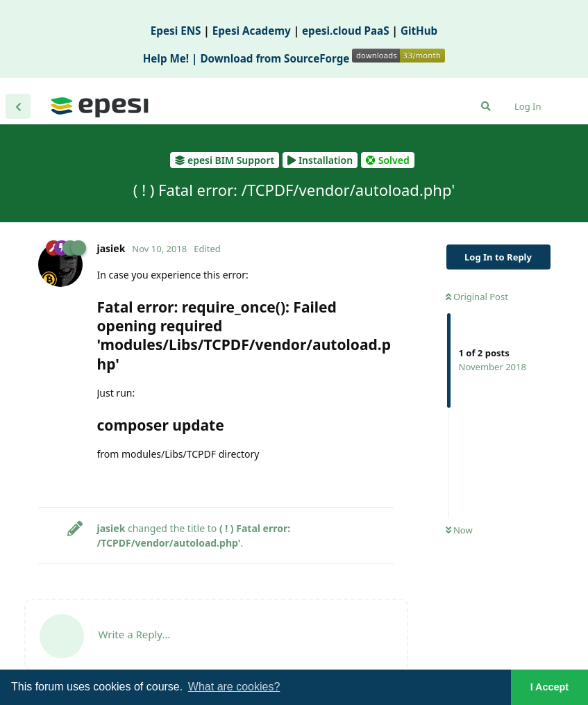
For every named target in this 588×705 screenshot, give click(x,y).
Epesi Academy (252, 31)
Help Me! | (172, 58)
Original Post (477, 297)
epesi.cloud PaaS (346, 31)
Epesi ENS (176, 31)
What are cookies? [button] (234, 687)
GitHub (419, 31)
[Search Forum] (486, 106)
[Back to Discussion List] (18, 106)
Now (459, 530)
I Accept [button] (549, 687)
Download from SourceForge (322, 58)
